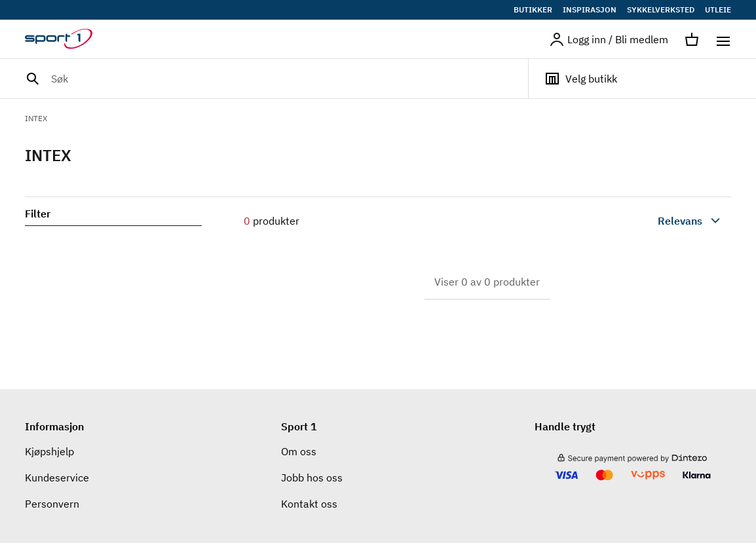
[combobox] (659, 221)
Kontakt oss (309, 504)
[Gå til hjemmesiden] (66, 39)
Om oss (299, 451)
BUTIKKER (533, 10)
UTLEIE (718, 10)
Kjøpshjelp (49, 451)
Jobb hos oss (312, 477)
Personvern (52, 504)
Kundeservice (57, 477)
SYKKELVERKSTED (661, 10)
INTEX (36, 118)
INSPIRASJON (590, 10)
